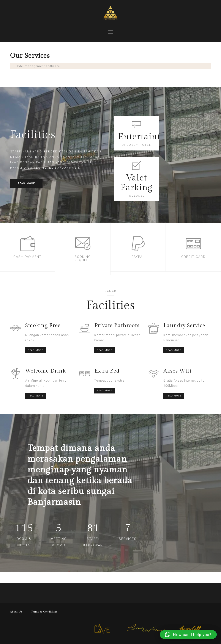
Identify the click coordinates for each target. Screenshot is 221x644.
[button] (188, 635)
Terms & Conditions (44, 612)
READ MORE (26, 183)
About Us (16, 612)
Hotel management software (38, 66)
